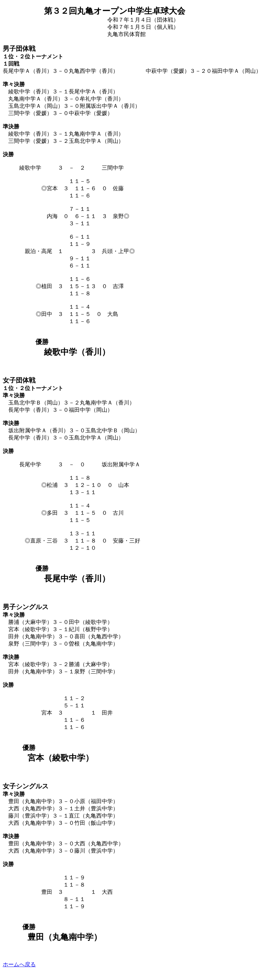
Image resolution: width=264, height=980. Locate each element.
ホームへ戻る (19, 964)
